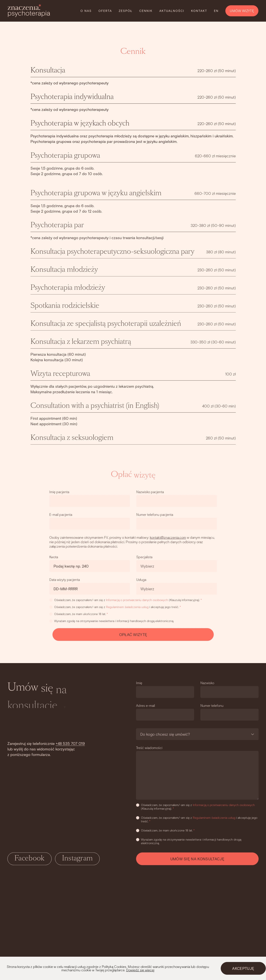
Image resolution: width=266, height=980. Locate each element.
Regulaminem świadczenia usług (127, 607)
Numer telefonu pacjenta (155, 515)
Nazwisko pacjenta (150, 492)
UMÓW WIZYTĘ (242, 11)
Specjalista (144, 557)
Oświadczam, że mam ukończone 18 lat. (79, 614)
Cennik (146, 11)
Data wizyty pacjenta (65, 580)
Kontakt (199, 11)
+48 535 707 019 (70, 744)
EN (216, 11)
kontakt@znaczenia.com (168, 538)
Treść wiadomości (149, 748)
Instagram (77, 859)
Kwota (54, 557)
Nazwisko (207, 683)
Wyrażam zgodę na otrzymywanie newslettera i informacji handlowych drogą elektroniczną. (112, 621)
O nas (86, 11)
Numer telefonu (212, 706)
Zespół (126, 11)
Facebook (30, 859)
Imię (139, 683)
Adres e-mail (145, 706)
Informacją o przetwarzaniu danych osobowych (137, 600)
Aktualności (172, 11)
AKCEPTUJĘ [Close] (243, 968)
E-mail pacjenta (61, 515)
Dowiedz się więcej (140, 970)
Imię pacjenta (59, 492)
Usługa (141, 580)
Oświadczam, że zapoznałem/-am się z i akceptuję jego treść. (115, 607)
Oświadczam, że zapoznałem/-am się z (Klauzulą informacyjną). (126, 600)
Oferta (105, 11)
